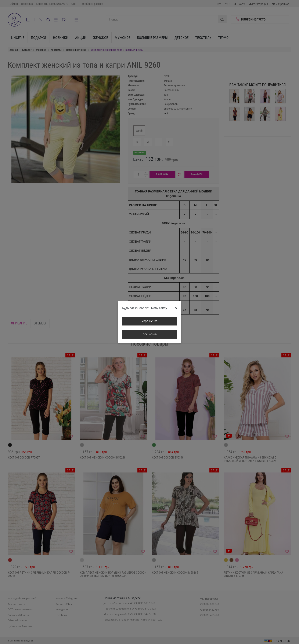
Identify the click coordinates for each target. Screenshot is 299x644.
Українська (149, 321)
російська (150, 334)
